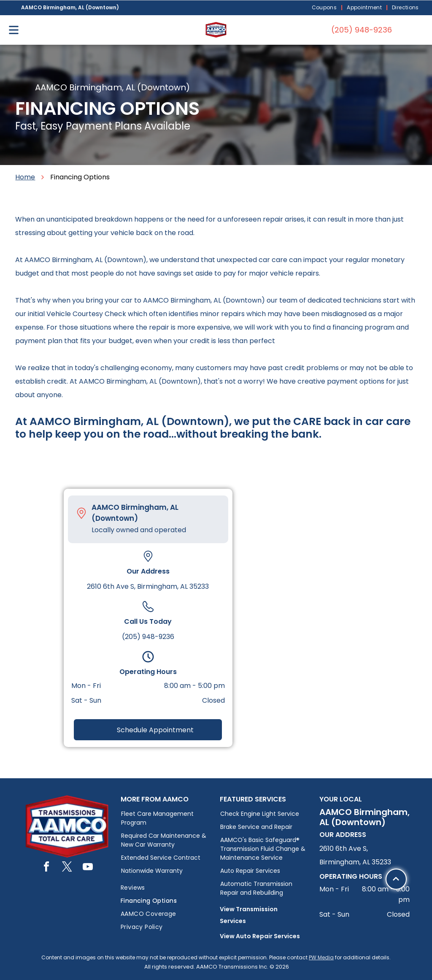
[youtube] (88, 868)
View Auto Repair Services (260, 936)
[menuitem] (325, 8)
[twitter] (67, 868)
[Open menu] (14, 30)
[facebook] (46, 868)
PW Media (321, 957)
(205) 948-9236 (148, 637)
